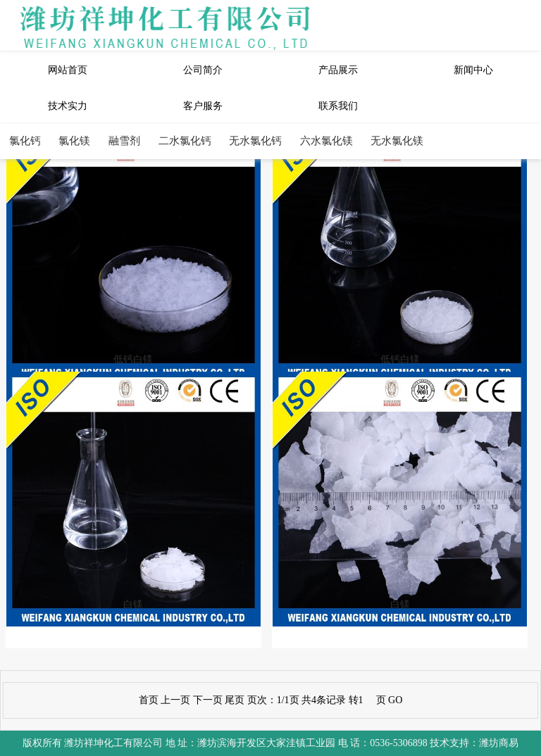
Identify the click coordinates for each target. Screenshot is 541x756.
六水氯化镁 (327, 140)
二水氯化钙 (185, 140)
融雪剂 (124, 140)
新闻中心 (473, 70)
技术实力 (68, 106)
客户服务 (203, 106)
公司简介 (203, 70)
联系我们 (338, 106)
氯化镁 (74, 140)
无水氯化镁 (397, 140)
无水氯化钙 (255, 140)
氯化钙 (25, 140)
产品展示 (338, 70)
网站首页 (68, 70)
